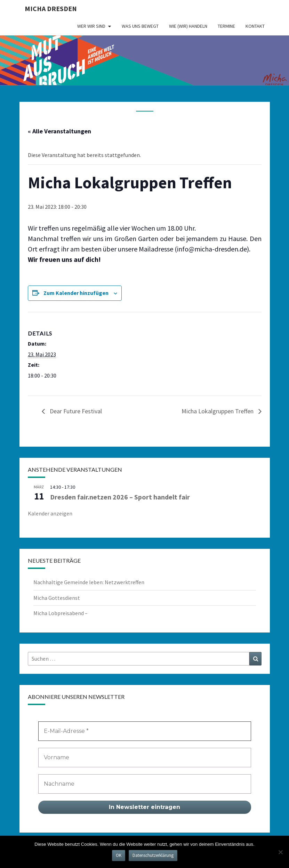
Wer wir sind (91, 26)
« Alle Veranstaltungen (59, 131)
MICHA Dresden (51, 9)
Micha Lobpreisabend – (61, 613)
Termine (226, 26)
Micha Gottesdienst (57, 598)
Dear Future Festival (75, 411)
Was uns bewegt (140, 26)
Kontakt (255, 26)
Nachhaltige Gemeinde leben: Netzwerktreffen (89, 582)
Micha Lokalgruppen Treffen (218, 411)
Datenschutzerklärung (153, 855)
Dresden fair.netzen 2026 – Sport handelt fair (120, 497)
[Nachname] (145, 784)
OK (119, 855)
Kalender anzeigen (50, 513)
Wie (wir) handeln (188, 26)
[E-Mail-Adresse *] (145, 731)
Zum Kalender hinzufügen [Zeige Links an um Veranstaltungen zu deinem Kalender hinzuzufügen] (76, 293)
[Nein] (280, 852)
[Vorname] (145, 758)
